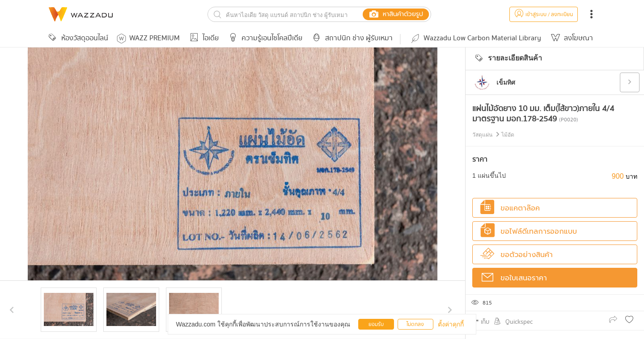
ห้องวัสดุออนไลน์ (77, 38)
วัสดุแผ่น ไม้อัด (493, 135)
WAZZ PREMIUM (148, 38)
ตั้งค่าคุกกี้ (451, 324)
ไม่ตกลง (415, 324)
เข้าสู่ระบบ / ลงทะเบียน (544, 15)
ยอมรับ (376, 324)
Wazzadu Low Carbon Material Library (475, 38)
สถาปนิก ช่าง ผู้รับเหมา (351, 38)
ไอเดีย (203, 38)
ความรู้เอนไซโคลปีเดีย (264, 38)
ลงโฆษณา (571, 38)
